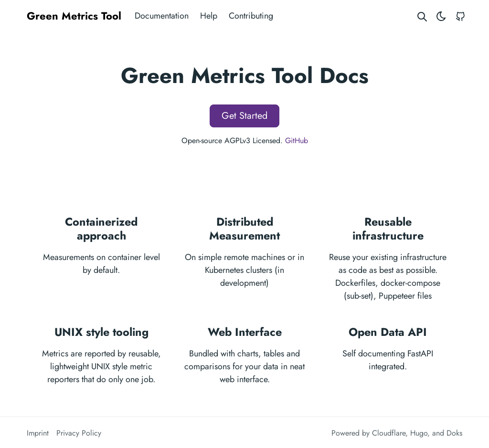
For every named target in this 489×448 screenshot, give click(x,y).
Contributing (251, 16)
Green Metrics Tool (74, 16)
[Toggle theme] (441, 16)
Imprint (38, 433)
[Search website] (422, 16)
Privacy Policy (79, 433)
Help (209, 16)
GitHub (297, 141)
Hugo (419, 433)
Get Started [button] (244, 116)
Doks (454, 433)
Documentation (162, 16)
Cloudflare (389, 433)
